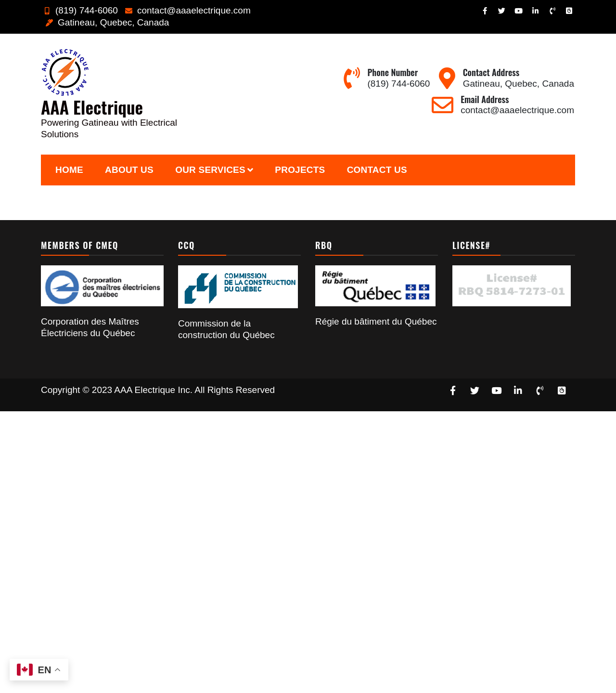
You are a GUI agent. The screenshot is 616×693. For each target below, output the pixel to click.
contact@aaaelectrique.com (187, 10)
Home (69, 170)
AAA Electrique (92, 107)
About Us (129, 170)
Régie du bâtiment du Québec (376, 321)
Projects (300, 170)
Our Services (210, 170)
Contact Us (377, 170)
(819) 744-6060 (79, 10)
